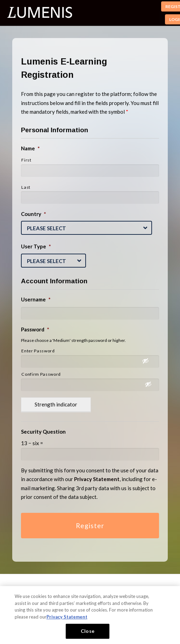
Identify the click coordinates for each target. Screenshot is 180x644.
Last (26, 187)
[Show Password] (149, 362)
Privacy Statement (67, 617)
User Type (36, 246)
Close (88, 631)
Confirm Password (41, 374)
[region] (90, 615)
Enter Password (38, 351)
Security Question (43, 432)
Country (34, 214)
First (26, 160)
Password (35, 329)
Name (30, 148)
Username (36, 299)
